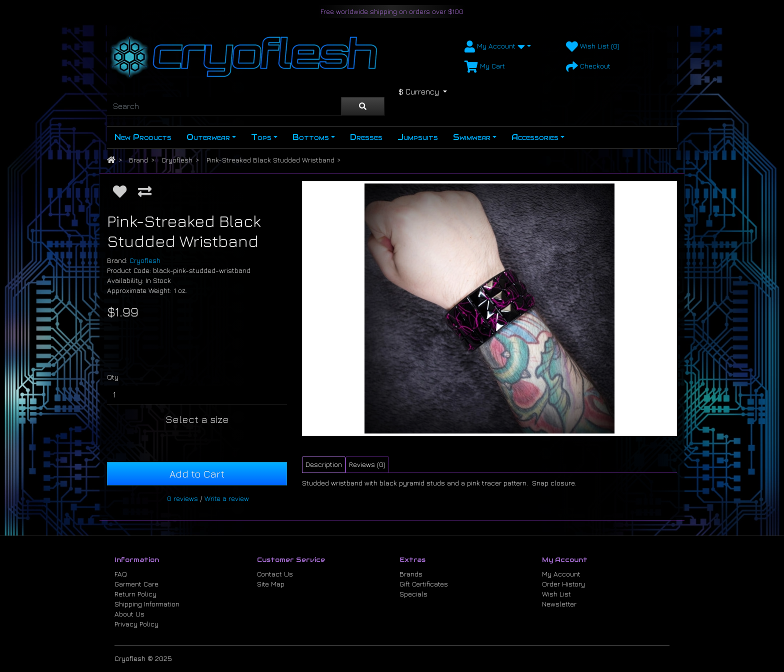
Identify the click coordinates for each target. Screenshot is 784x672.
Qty (113, 377)
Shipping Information (147, 604)
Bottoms (311, 137)
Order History (563, 584)
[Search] (224, 106)
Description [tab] (324, 464)
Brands (411, 574)
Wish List (556, 594)
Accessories (535, 137)
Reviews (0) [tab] (367, 464)
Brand (138, 160)
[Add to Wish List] (120, 191)
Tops (261, 137)
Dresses (366, 137)
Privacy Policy (136, 624)
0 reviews (182, 498)
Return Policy (135, 594)
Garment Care (136, 584)
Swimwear (472, 137)
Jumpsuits (418, 137)
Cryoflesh (177, 160)
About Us (129, 614)
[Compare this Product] (145, 191)
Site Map (271, 584)
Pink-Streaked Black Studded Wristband (270, 160)
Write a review (227, 498)
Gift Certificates (424, 584)
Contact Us (275, 574)
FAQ (121, 574)
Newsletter (559, 604)
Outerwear (208, 137)
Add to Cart (197, 474)
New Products (143, 137)
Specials (413, 594)
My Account (561, 574)
